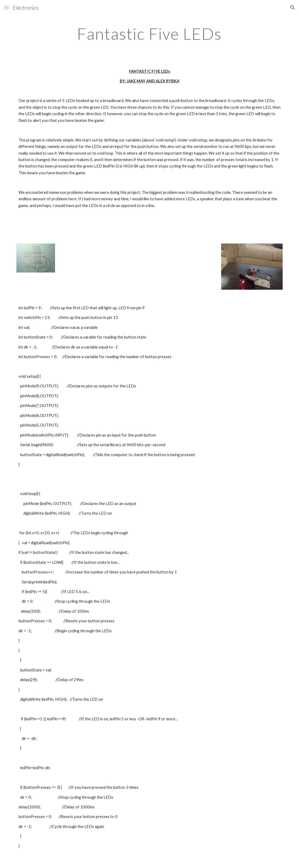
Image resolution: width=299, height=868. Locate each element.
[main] (149, 34)
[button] (6, 7)
